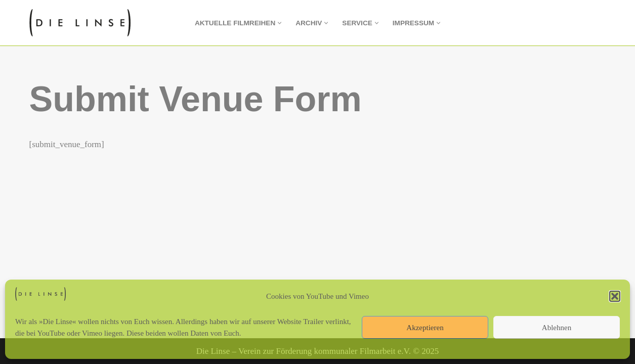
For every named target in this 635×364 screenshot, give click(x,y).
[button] (615, 296)
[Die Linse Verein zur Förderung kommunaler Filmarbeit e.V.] (82, 23)
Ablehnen (557, 328)
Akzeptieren (425, 328)
